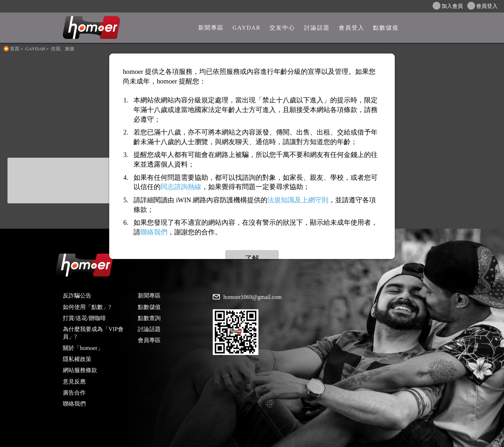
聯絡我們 (74, 404)
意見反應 (74, 382)
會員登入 (482, 6)
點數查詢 (149, 318)
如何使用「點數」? (87, 307)
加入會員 (448, 6)
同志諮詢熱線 (181, 187)
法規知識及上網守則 (298, 200)
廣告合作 (74, 393)
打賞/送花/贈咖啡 (84, 318)
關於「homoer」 (83, 348)
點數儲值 (149, 307)
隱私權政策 (77, 359)
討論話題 (149, 329)
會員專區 (149, 340)
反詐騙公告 (77, 296)
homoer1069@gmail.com (253, 297)
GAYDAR (35, 49)
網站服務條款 (80, 370)
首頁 (15, 49)
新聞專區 (149, 296)
